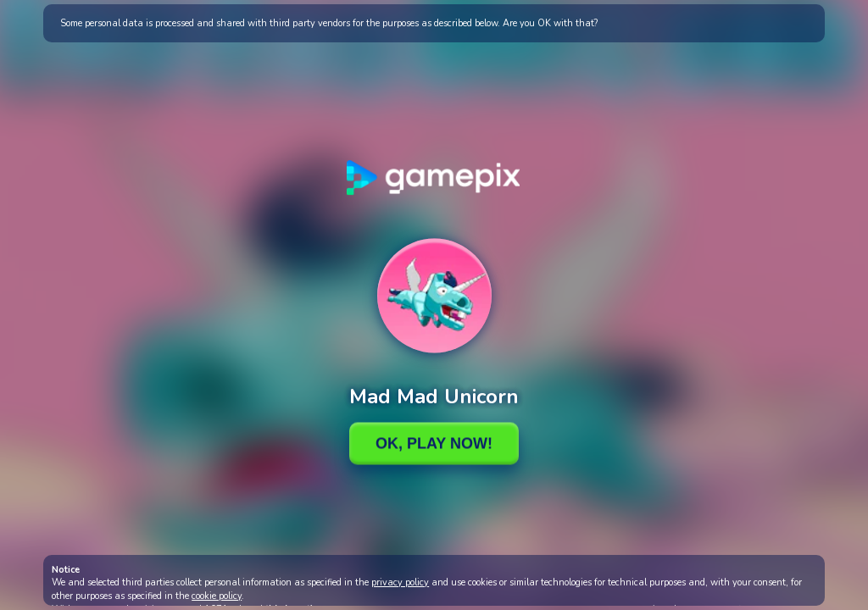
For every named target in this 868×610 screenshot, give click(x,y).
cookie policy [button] (217, 596)
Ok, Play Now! (434, 443)
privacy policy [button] (400, 582)
